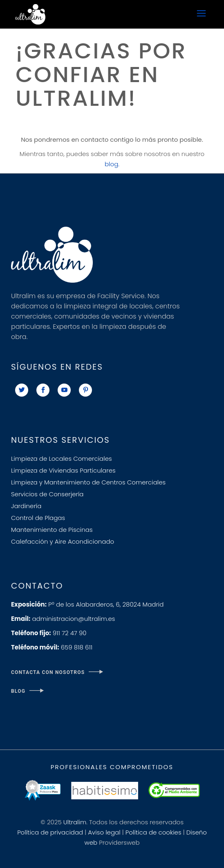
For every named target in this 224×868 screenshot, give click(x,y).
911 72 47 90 (49, 633)
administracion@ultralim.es (63, 619)
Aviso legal (104, 832)
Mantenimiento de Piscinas (52, 530)
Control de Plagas (38, 518)
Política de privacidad (50, 832)
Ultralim (75, 822)
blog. (112, 164)
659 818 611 (52, 647)
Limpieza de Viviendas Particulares (63, 470)
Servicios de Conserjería (47, 494)
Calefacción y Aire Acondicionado (63, 541)
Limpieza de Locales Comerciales (62, 459)
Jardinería (26, 506)
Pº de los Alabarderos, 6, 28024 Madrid (87, 604)
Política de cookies (153, 832)
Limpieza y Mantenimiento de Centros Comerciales (88, 482)
